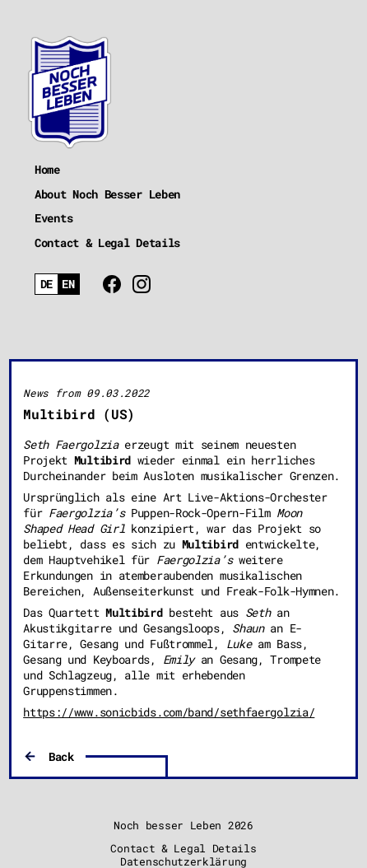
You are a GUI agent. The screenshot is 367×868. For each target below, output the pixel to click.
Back (61, 756)
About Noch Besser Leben (107, 194)
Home (47, 169)
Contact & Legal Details (107, 243)
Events (53, 218)
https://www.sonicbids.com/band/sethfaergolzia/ (169, 712)
